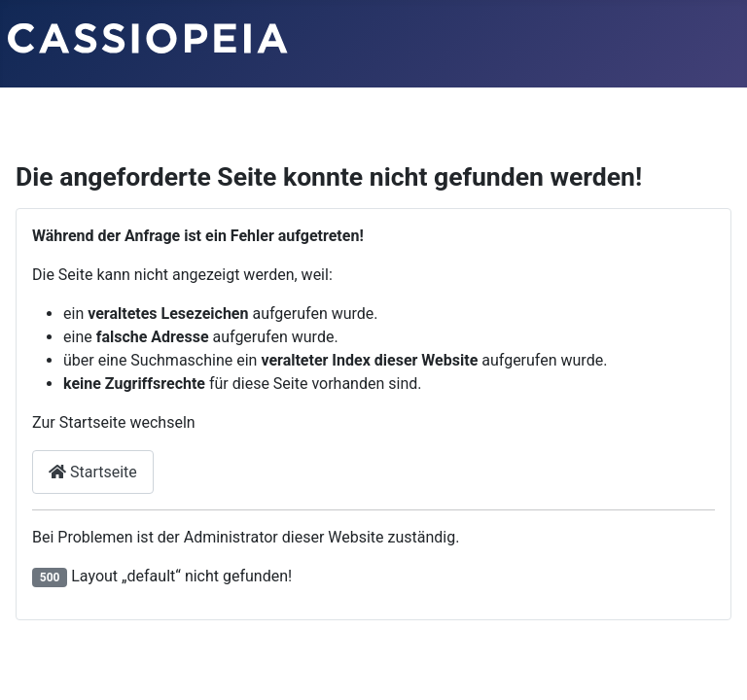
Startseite (93, 472)
